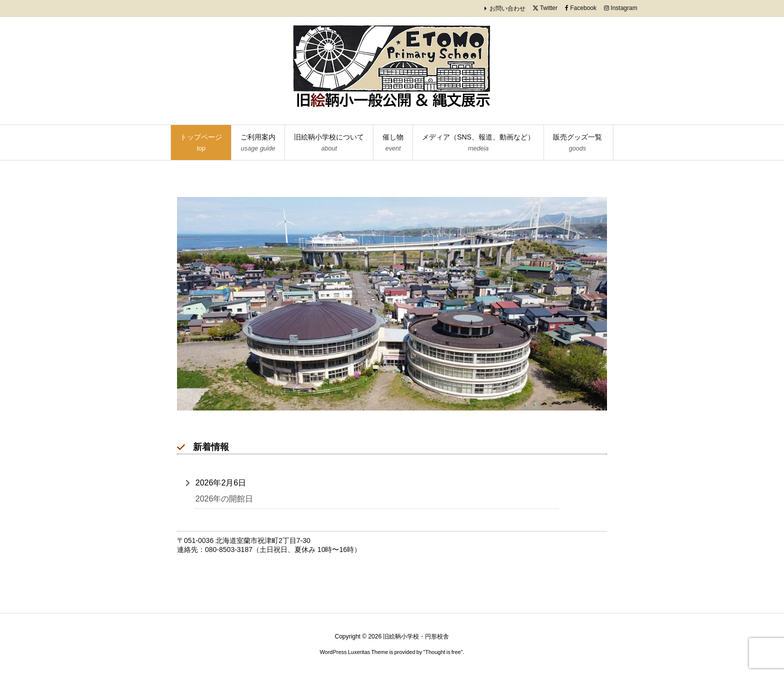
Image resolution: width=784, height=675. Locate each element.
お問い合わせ (507, 8)
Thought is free (443, 652)
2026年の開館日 (224, 499)
